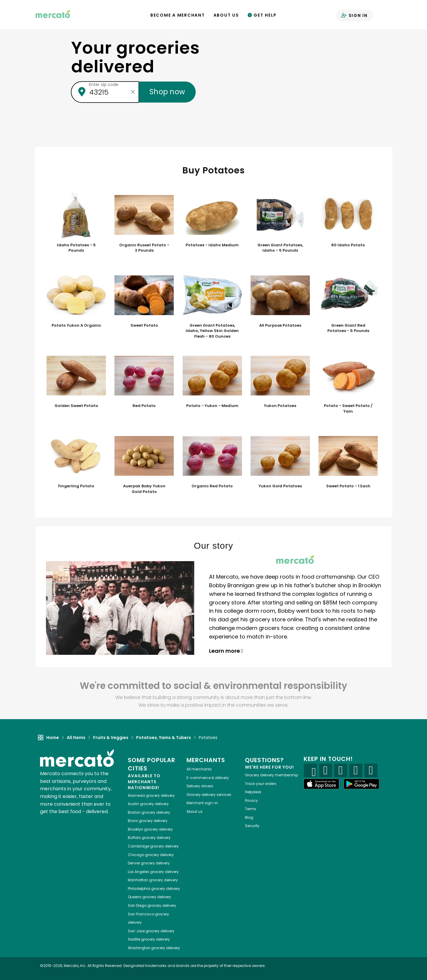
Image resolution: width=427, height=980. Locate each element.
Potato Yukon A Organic (76, 325)
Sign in (354, 15)
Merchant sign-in (202, 803)
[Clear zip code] (133, 92)
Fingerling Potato (76, 486)
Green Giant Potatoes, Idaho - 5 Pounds (280, 248)
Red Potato (144, 406)
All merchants (199, 769)
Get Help (262, 15)
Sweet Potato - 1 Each (348, 486)
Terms (251, 809)
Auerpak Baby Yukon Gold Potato (144, 489)
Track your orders (261, 784)
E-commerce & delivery (208, 778)
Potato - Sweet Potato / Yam (348, 409)
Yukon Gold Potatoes (280, 486)
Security (252, 826)
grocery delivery (151, 795)
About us (195, 811)
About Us (226, 15)
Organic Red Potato (212, 486)
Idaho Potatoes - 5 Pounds (76, 248)
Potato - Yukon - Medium (212, 406)
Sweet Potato (144, 325)
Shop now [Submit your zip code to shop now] (167, 92)
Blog (249, 817)
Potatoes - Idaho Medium (212, 245)
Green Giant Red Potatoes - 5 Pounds (348, 328)
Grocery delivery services (209, 795)
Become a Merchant (178, 15)
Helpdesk (253, 792)
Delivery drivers (200, 786)
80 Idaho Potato (348, 245)
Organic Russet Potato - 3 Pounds (144, 248)
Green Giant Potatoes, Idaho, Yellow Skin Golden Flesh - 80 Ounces (212, 331)
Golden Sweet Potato (76, 406)
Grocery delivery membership (271, 775)
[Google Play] (361, 784)
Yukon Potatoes (280, 406)
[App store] (321, 784)
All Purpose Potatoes (280, 325)
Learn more (226, 651)
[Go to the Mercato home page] (53, 14)
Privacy (251, 801)
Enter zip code (104, 84)
